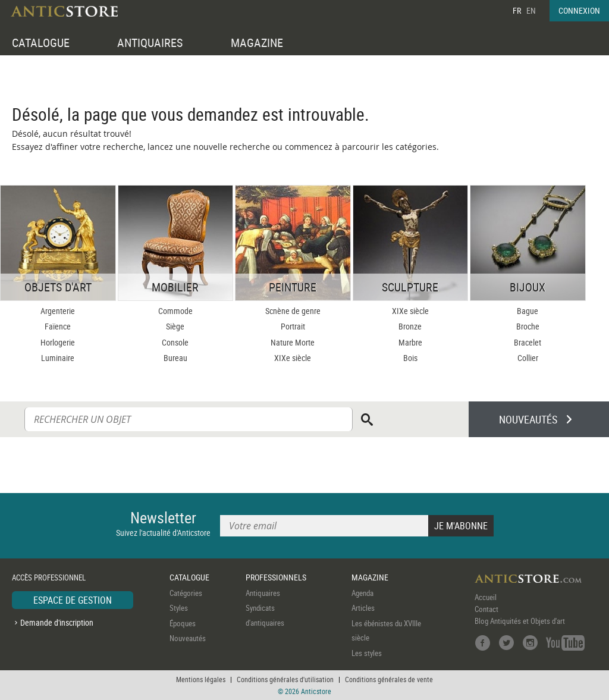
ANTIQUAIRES (150, 43)
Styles (179, 608)
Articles (363, 608)
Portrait (293, 326)
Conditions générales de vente (389, 679)
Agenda (362, 593)
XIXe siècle (293, 358)
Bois (410, 358)
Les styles (367, 653)
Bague (528, 311)
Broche (528, 326)
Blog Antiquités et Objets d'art (520, 621)
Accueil (486, 597)
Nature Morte (293, 342)
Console (175, 342)
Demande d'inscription (57, 622)
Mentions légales (201, 679)
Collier (528, 358)
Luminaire (58, 358)
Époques (183, 623)
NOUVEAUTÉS (528, 419)
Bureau (175, 358)
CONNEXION (579, 10)
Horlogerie (58, 342)
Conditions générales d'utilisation (285, 679)
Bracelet (528, 342)
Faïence (58, 326)
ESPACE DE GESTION (73, 600)
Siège (175, 326)
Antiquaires (263, 593)
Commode (175, 311)
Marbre (410, 342)
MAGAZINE (257, 43)
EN (531, 10)
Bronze (410, 326)
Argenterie (58, 311)
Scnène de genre (293, 311)
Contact (486, 609)
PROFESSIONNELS (276, 577)
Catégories (186, 593)
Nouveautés (188, 638)
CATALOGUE (41, 43)
